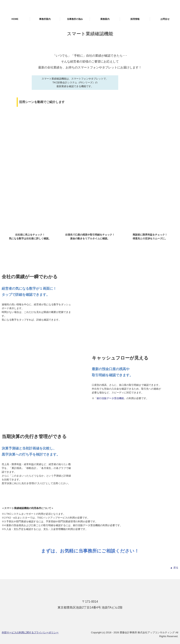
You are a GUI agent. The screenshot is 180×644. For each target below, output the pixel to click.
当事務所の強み (75, 19)
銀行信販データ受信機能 (110, 398)
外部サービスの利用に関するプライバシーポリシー (30, 632)
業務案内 (105, 19)
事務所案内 (45, 19)
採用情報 (135, 19)
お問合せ (165, 19)
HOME (15, 19)
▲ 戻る (174, 568)
